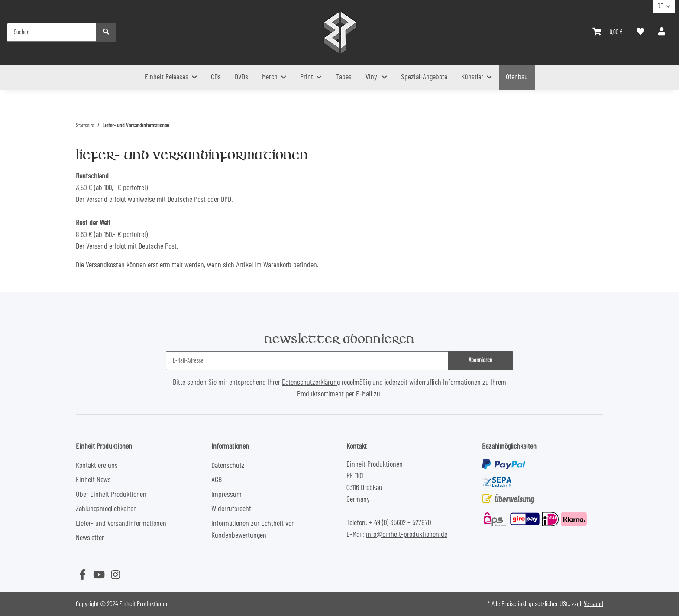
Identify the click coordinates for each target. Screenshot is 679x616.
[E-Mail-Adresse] (307, 361)
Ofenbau (517, 77)
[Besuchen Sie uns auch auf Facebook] (82, 575)
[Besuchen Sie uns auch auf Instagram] (115, 575)
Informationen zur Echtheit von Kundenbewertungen (253, 530)
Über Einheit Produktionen (111, 495)
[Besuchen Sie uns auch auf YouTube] (99, 575)
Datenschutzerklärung (311, 383)
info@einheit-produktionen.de (407, 535)
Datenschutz (228, 466)
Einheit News (93, 480)
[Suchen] (52, 32)
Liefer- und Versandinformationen (121, 524)
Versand (593, 604)
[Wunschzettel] (640, 32)
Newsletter (90, 538)
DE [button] (660, 6)
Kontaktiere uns (97, 466)
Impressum (226, 495)
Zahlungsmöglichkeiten (106, 509)
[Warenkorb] (608, 32)
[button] (662, 32)
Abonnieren (480, 360)
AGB (217, 480)
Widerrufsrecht (231, 509)
